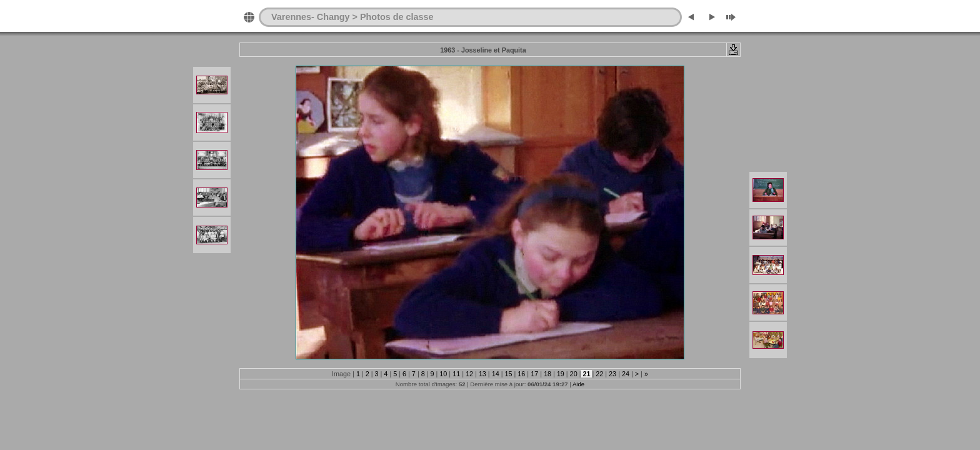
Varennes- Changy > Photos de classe (352, 17)
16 (521, 374)
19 (561, 374)
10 (443, 374)
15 (508, 374)
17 (534, 374)
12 (469, 374)
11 (456, 374)
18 (547, 374)
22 (599, 374)
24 (626, 374)
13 (482, 374)
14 (496, 374)
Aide (578, 384)
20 (574, 374)
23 (612, 374)
